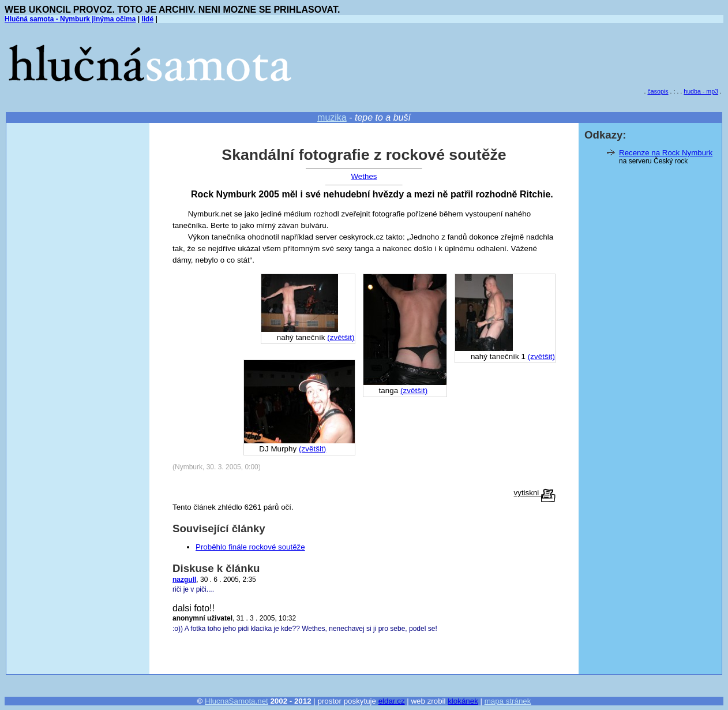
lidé (147, 19)
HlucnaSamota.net (237, 701)
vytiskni (535, 493)
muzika (332, 117)
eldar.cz (392, 701)
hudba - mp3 (701, 91)
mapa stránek (508, 701)
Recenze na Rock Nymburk (666, 153)
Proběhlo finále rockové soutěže (250, 547)
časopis (658, 91)
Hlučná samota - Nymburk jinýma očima (70, 19)
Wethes (364, 176)
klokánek (463, 701)
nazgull (184, 580)
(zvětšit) (541, 356)
